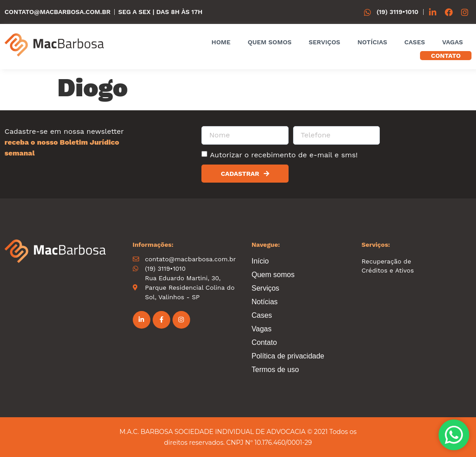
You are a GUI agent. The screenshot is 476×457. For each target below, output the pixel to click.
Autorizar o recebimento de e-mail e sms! (284, 155)
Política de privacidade (288, 356)
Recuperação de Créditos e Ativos (388, 266)
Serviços (324, 42)
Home (221, 42)
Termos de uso (275, 370)
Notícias (372, 42)
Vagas (453, 42)
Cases (415, 42)
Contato (446, 56)
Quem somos (269, 42)
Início (260, 261)
